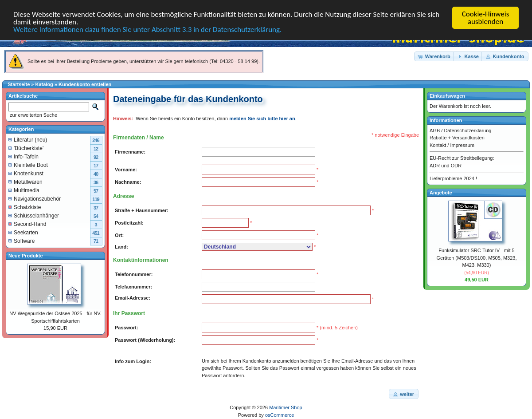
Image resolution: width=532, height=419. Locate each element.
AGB (435, 130)
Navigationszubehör (35, 198)
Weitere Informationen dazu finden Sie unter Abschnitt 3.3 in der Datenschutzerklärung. (147, 30)
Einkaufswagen (447, 96)
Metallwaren (25, 182)
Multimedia (24, 190)
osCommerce (280, 415)
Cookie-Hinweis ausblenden (486, 18)
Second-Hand (27, 224)
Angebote (441, 192)
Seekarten (23, 232)
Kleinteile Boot (28, 165)
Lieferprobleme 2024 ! (453, 178)
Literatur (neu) (28, 139)
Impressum (462, 145)
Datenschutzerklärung (467, 130)
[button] (434, 56)
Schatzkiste (25, 207)
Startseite (19, 84)
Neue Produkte (26, 255)
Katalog (44, 84)
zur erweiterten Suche (33, 115)
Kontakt (438, 145)
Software (22, 241)
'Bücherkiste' (26, 148)
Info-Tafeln (23, 156)
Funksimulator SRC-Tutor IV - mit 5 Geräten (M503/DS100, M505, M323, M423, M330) (477, 258)
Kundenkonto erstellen (85, 84)
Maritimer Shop (286, 407)
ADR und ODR (446, 165)
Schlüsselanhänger (34, 215)
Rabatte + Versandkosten (457, 138)
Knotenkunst (26, 173)
